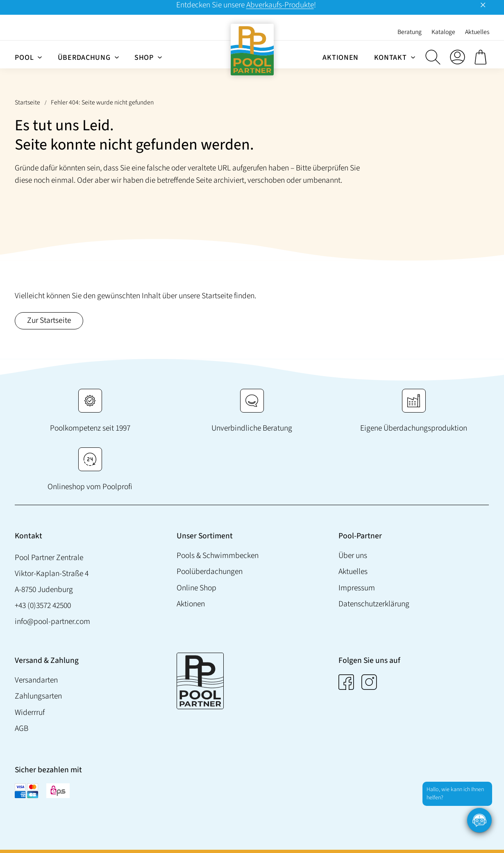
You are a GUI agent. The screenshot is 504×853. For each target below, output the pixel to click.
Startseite (27, 102)
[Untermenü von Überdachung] (117, 57)
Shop (144, 58)
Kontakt (390, 58)
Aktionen (191, 604)
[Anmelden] (457, 57)
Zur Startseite (49, 320)
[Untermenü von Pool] (40, 57)
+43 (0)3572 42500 (43, 606)
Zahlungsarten (38, 696)
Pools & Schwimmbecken (218, 556)
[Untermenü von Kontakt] (413, 57)
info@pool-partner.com (52, 622)
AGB (22, 728)
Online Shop (196, 588)
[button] (433, 57)
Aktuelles (353, 572)
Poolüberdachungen (210, 572)
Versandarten (36, 680)
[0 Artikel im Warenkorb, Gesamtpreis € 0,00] (482, 57)
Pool (24, 58)
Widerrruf (30, 712)
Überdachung (84, 58)
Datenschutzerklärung (374, 604)
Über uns (353, 556)
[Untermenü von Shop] (160, 57)
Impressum (357, 588)
